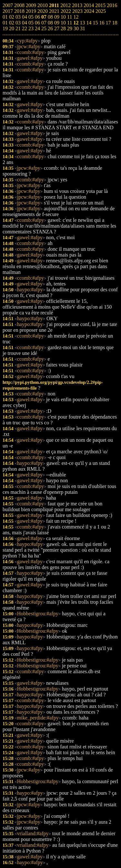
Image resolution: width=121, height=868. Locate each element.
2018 (19, 11)
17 (108, 23)
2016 (112, 5)
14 (89, 23)
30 (76, 28)
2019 (31, 11)
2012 (66, 5)
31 (83, 28)
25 (44, 28)
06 (37, 17)
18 (115, 23)
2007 (8, 5)
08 (50, 17)
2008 (19, 5)
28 (63, 28)
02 (12, 17)
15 (95, 23)
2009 (31, 5)
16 (102, 23)
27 (57, 28)
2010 (43, 5)
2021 (54, 11)
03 (18, 17)
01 (5, 17)
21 (18, 28)
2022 (66, 11)
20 (12, 28)
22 (25, 28)
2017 (8, 11)
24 (37, 28)
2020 (43, 11)
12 (76, 17)
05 (31, 17)
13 (82, 23)
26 (50, 28)
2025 (101, 11)
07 (44, 17)
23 (31, 28)
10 (63, 17)
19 (5, 28)
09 (57, 17)
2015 (100, 5)
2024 (89, 11)
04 (25, 17)
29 (70, 28)
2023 (77, 11)
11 (70, 17)
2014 (89, 5)
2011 (54, 5)
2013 (77, 5)
